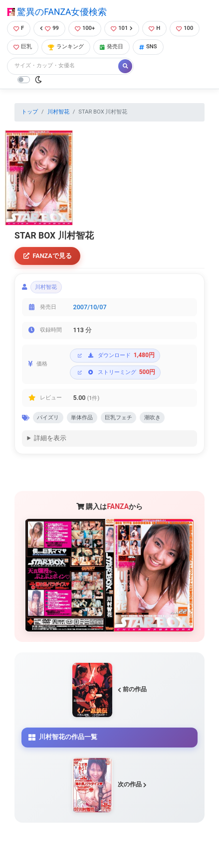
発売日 (111, 47)
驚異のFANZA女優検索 (57, 12)
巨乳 (23, 47)
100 (185, 28)
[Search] (63, 66)
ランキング (66, 47)
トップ (30, 112)
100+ (85, 28)
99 (49, 28)
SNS (148, 47)
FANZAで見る (48, 256)
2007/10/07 (90, 307)
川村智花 (58, 112)
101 (122, 28)
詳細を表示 (50, 438)
